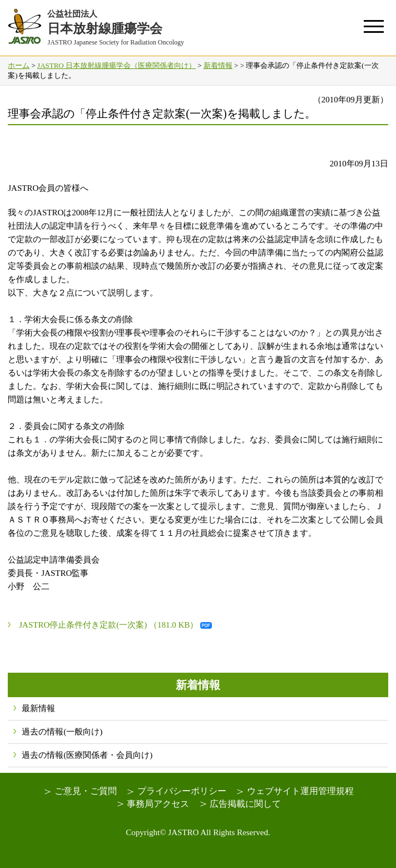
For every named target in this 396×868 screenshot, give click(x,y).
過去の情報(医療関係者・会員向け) (87, 755)
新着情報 (218, 65)
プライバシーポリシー (182, 791)
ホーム (19, 65)
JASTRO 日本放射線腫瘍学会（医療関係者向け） (117, 65)
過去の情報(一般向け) (62, 732)
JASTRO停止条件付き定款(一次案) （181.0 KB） (108, 625)
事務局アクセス (158, 804)
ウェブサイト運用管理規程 (300, 791)
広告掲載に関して (245, 804)
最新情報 (38, 708)
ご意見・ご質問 (86, 791)
